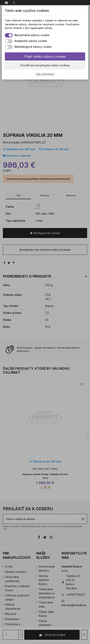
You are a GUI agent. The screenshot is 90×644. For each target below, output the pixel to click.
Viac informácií (45, 74)
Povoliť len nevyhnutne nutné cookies (45, 65)
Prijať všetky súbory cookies (45, 56)
